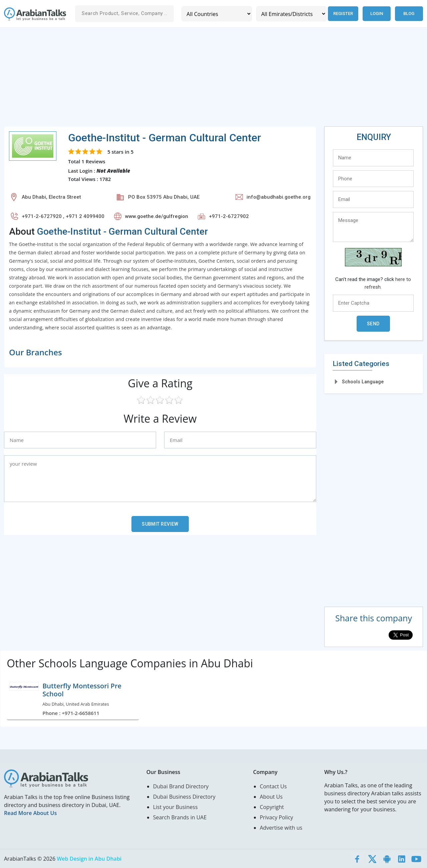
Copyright (272, 807)
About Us (271, 797)
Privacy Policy (277, 817)
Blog (409, 13)
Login (377, 13)
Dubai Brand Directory (181, 786)
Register (343, 13)
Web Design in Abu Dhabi (89, 859)
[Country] (217, 14)
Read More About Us (30, 813)
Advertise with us (281, 828)
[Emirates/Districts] (291, 14)
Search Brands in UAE (180, 817)
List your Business (175, 807)
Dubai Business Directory (184, 797)
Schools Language (363, 382)
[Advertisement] (204, 80)
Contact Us (273, 786)
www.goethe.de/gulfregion (157, 216)
